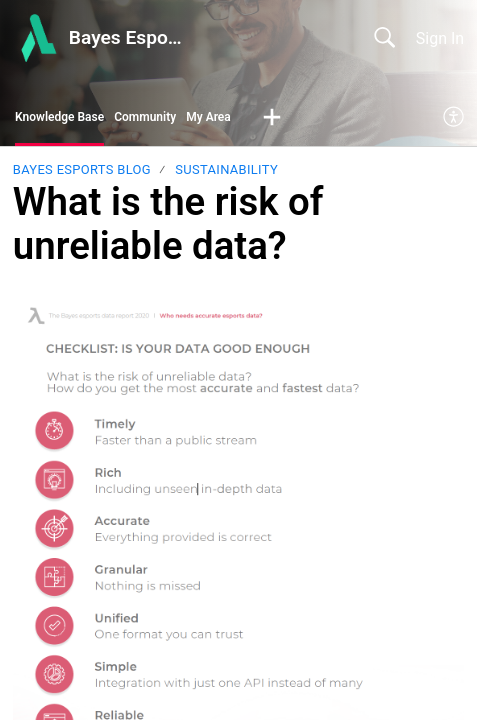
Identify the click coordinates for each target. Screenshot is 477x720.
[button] (272, 118)
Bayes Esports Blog (82, 169)
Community (145, 117)
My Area (208, 117)
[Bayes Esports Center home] (37, 38)
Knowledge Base (59, 117)
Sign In (440, 38)
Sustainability (226, 169)
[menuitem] (454, 118)
